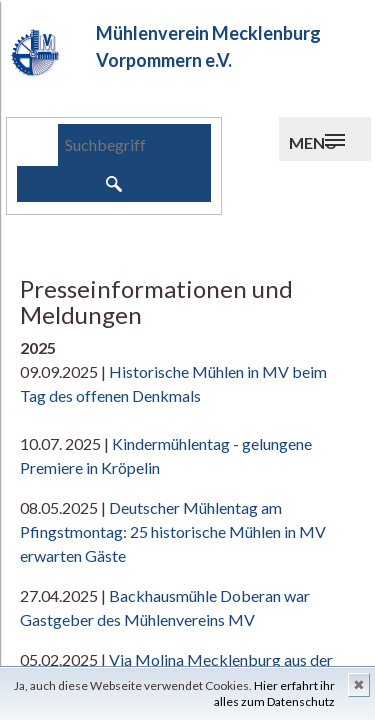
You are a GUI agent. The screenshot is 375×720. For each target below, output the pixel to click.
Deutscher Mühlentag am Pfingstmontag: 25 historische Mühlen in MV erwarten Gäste (173, 531)
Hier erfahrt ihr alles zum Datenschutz (274, 693)
